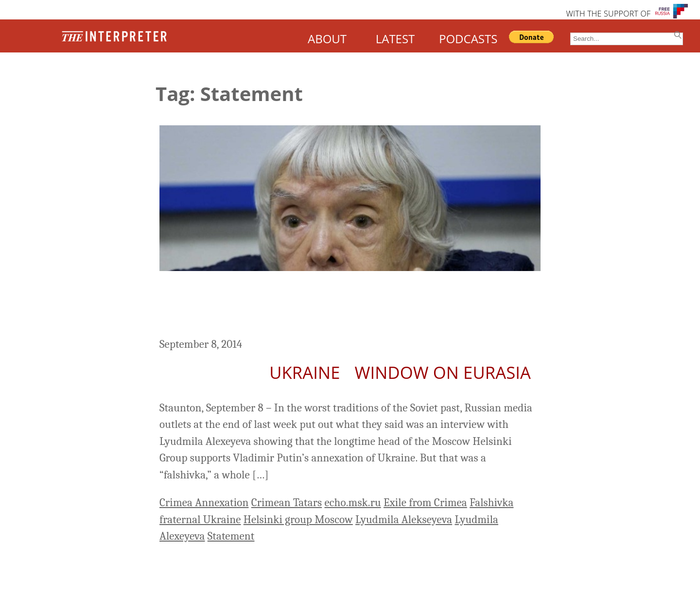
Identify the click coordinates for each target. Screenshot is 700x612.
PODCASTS (468, 39)
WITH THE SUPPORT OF (608, 14)
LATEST (395, 39)
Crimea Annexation (204, 502)
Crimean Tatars (287, 502)
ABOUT (327, 39)
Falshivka (491, 502)
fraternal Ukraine (200, 519)
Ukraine (305, 372)
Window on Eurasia (443, 372)
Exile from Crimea (425, 502)
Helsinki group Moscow (298, 519)
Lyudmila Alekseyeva (404, 519)
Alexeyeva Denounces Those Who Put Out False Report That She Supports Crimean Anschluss (341, 306)
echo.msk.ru (352, 502)
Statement (231, 536)
